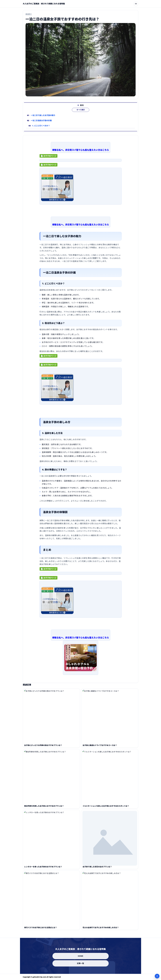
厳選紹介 (29, 14)
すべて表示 (80, 113)
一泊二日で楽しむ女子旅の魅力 (43, 119)
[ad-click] (81, 162)
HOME (81, 956)
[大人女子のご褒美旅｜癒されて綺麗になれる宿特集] (44, 4)
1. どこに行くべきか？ (41, 129)
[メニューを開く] (136, 4)
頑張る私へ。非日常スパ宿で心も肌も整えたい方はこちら (80, 150)
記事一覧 (80, 963)
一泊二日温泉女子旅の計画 (41, 124)
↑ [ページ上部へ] (157, 976)
